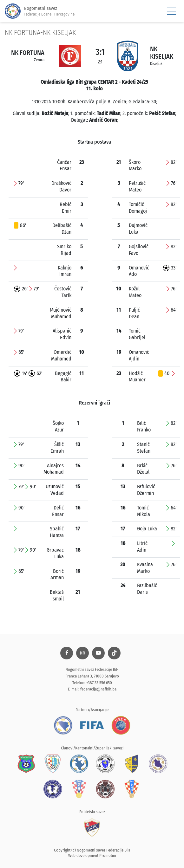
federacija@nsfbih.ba (98, 689)
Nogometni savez (40, 11)
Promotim (108, 855)
